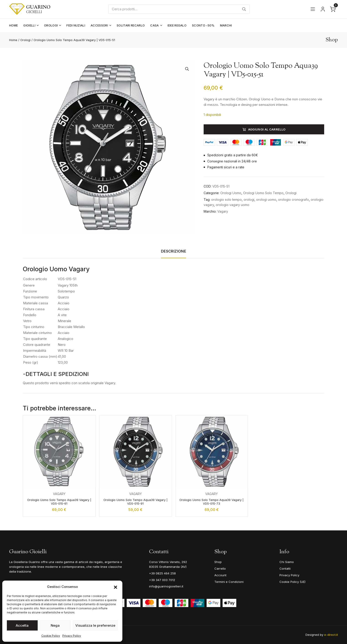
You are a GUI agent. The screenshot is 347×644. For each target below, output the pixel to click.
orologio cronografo (293, 199)
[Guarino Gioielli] (30, 9)
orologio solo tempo (226, 199)
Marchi (226, 25)
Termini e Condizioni (229, 582)
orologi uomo (266, 199)
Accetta (22, 625)
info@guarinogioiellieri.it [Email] (166, 586)
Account (220, 575)
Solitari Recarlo (131, 25)
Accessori (99, 25)
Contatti (285, 568)
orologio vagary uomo (233, 205)
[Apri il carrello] (333, 9)
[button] (116, 587)
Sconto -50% (203, 25)
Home (13, 25)
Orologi (51, 25)
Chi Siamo (287, 562)
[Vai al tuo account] (323, 9)
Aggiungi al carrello (267, 129)
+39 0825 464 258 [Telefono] (162, 573)
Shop (218, 562)
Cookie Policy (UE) (292, 582)
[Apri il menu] (313, 9)
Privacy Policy (72, 636)
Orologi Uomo (231, 193)
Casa (154, 25)
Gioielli (29, 25)
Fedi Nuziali (76, 25)
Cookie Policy (51, 636)
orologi (249, 199)
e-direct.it (331, 635)
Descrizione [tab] (173, 251)
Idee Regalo (177, 25)
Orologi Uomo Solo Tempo (263, 193)
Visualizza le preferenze (95, 625)
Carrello (220, 568)
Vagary (223, 211)
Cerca (244, 9)
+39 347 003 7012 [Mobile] (162, 580)
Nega (55, 625)
